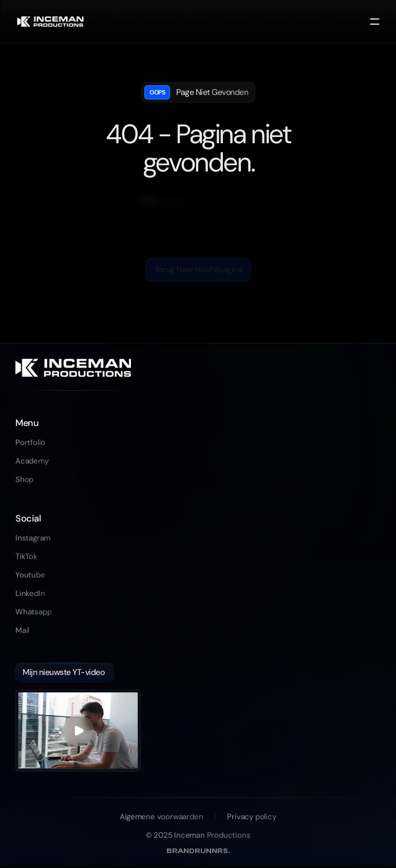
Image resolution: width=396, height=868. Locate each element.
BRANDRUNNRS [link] (198, 851)
